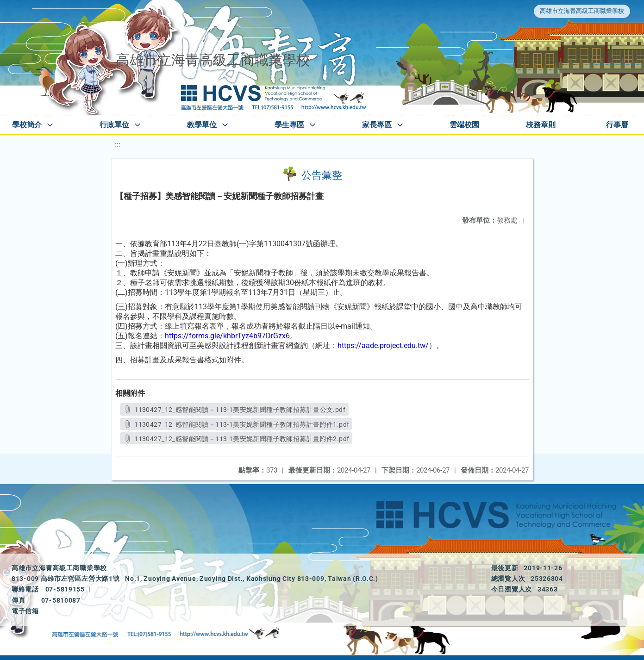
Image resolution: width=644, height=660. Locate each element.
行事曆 (617, 125)
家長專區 (377, 125)
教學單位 (202, 125)
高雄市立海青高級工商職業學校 (582, 11)
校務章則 (541, 125)
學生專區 (289, 125)
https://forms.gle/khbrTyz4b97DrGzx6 (227, 336)
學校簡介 (27, 125)
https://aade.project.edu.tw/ (383, 346)
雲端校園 (464, 125)
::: (118, 145)
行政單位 (114, 125)
